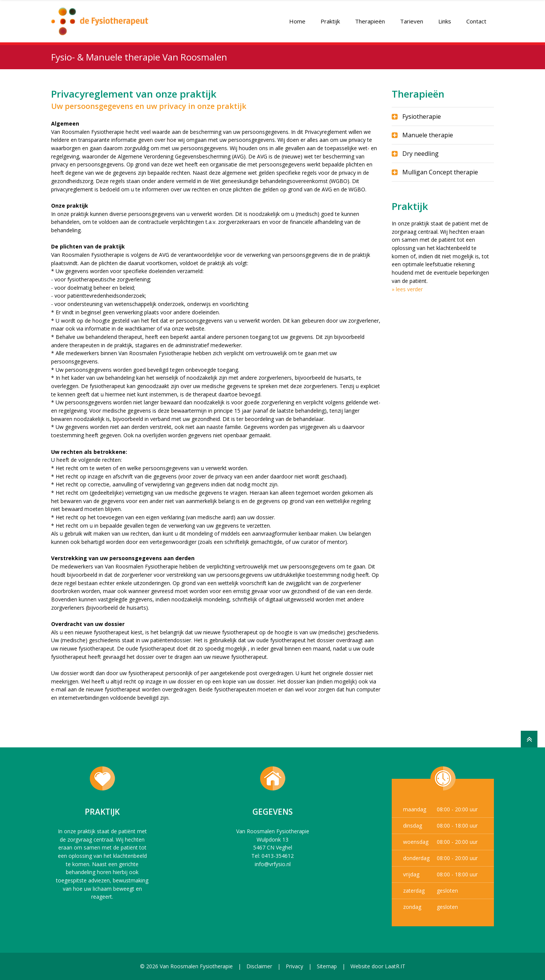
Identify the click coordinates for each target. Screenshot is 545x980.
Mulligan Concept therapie (440, 172)
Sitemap (327, 966)
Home (297, 17)
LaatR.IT (395, 966)
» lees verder (407, 289)
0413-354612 (278, 856)
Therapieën (370, 17)
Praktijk (330, 17)
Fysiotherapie (422, 116)
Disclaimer (259, 966)
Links (445, 17)
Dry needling (420, 154)
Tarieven (412, 17)
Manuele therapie (428, 135)
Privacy (294, 966)
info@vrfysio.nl (273, 864)
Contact (476, 17)
